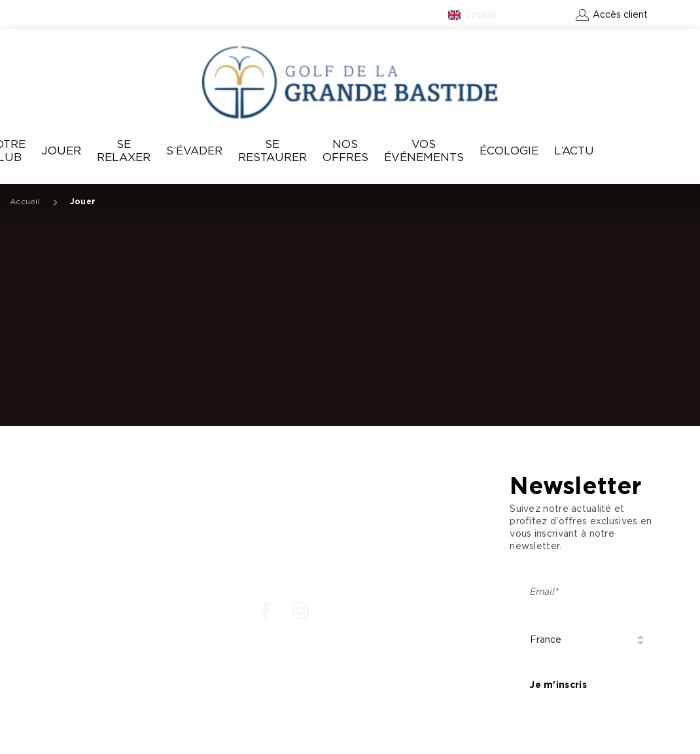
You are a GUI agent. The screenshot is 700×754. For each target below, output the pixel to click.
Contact (545, 15)
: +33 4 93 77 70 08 (71, 549)
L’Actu (574, 151)
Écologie (509, 151)
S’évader (194, 151)
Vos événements (424, 151)
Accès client (620, 15)
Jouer (61, 151)
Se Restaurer (272, 151)
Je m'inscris (558, 685)
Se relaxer (124, 151)
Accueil (25, 202)
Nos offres (345, 151)
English (481, 15)
